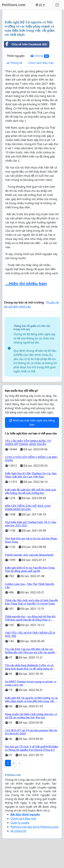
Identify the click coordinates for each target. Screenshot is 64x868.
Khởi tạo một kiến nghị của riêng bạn (32, 422)
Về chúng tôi (18, 831)
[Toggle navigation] (57, 5)
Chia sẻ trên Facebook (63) (26, 44)
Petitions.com (14, 5)
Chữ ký (40, 56)
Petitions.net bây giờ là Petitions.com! (34, 827)
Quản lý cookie (20, 823)
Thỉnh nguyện (16, 56)
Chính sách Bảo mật (41, 63)
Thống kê (15, 63)
